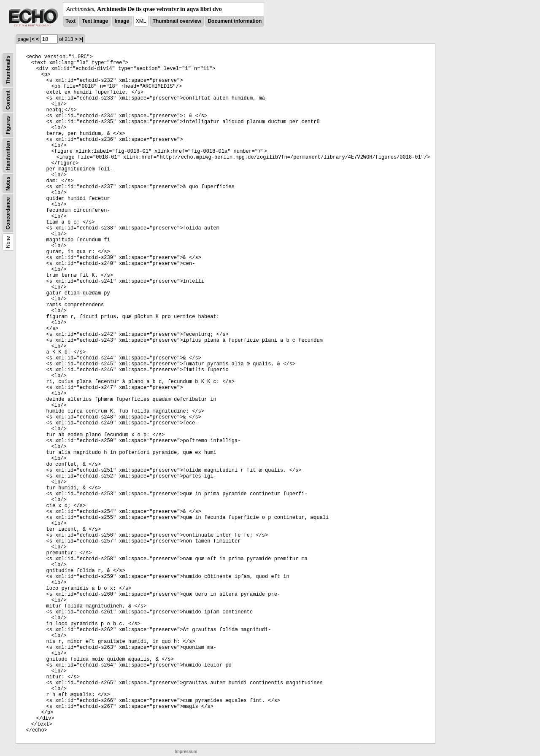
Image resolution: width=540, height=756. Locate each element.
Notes (8, 184)
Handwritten (8, 155)
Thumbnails (8, 70)
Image (122, 21)
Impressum (186, 752)
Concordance (8, 213)
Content (8, 100)
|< (32, 39)
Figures (8, 125)
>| (81, 39)
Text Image (95, 21)
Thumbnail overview (177, 21)
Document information (235, 21)
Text (70, 21)
